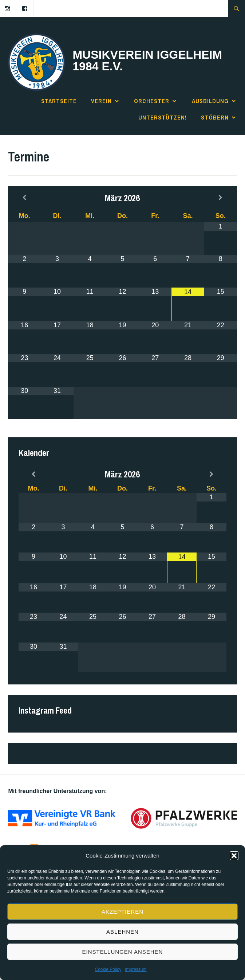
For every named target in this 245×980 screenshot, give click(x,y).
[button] (234, 856)
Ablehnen (122, 932)
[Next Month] (221, 198)
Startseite (59, 101)
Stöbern (215, 117)
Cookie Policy (108, 969)
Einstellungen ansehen (123, 952)
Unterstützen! (163, 117)
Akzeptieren (122, 912)
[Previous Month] (24, 198)
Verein (101, 101)
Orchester (152, 101)
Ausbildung (210, 101)
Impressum (136, 969)
